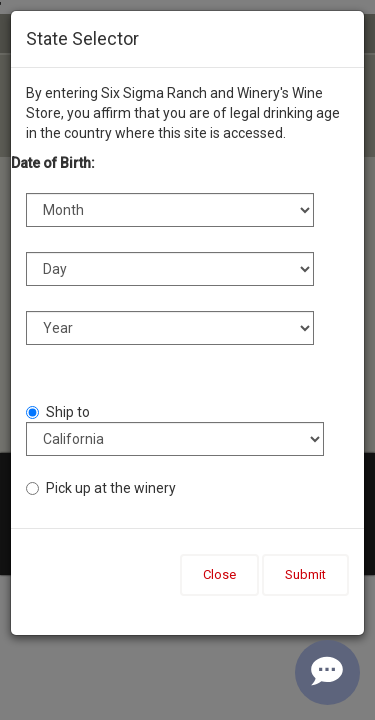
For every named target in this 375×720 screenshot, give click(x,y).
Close (219, 574)
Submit (305, 574)
